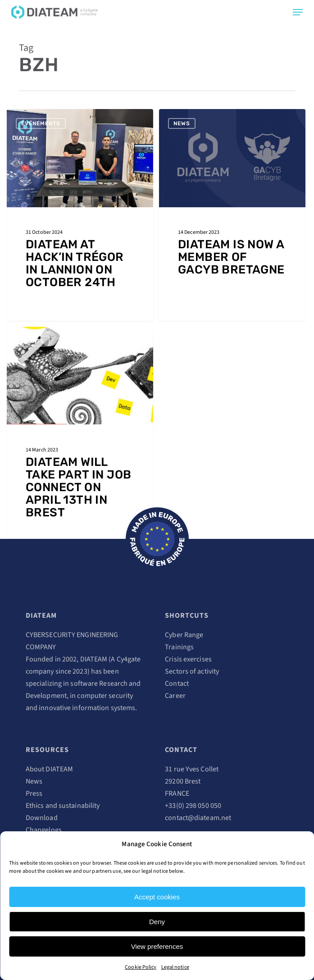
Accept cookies (157, 897)
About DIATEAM (49, 769)
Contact (177, 684)
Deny (157, 922)
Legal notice (175, 967)
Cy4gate (129, 659)
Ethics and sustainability (63, 806)
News (182, 123)
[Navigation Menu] (298, 12)
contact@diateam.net (198, 818)
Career (175, 696)
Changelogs (44, 830)
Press (34, 793)
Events (33, 341)
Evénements (41, 123)
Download (42, 818)
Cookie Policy (141, 967)
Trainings (179, 647)
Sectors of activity (192, 671)
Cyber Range (184, 635)
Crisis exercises (188, 659)
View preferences (157, 946)
